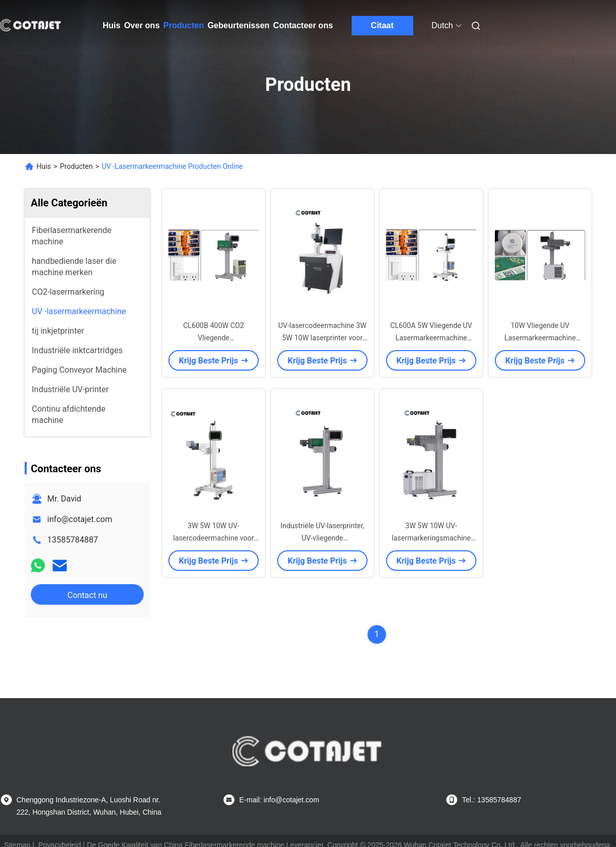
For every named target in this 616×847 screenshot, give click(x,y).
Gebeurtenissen (238, 25)
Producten (184, 25)
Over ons (142, 25)
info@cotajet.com (80, 519)
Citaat (382, 25)
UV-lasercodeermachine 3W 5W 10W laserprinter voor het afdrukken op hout (322, 338)
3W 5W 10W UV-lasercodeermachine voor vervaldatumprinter (213, 538)
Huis (112, 25)
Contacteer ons (303, 25)
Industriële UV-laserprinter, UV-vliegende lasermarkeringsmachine (322, 538)
